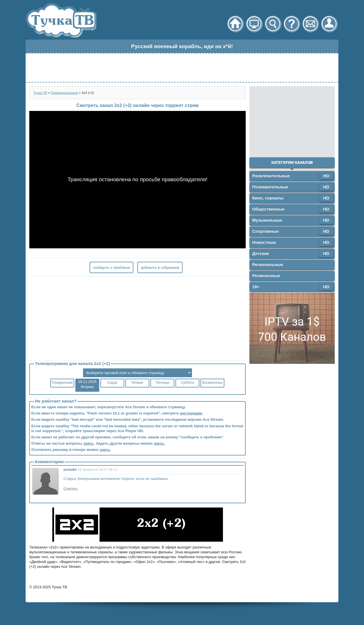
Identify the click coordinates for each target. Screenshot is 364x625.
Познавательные (270, 187)
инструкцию (191, 413)
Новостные (264, 242)
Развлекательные (271, 176)
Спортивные (266, 231)
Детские (261, 253)
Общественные (268, 209)
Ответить (71, 488)
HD (326, 176)
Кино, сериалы (268, 198)
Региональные (268, 264)
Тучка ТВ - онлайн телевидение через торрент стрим (61, 20)
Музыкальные (267, 220)
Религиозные (266, 276)
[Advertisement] (182, 68)
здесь (89, 443)
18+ (256, 287)
